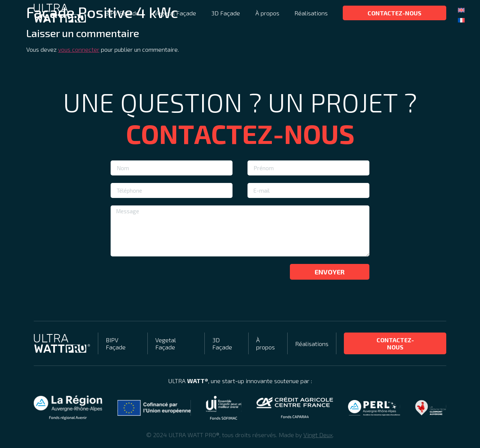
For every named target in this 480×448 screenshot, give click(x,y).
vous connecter (79, 49)
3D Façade (226, 13)
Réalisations (311, 13)
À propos (267, 13)
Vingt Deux (318, 435)
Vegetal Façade (175, 13)
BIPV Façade (122, 13)
